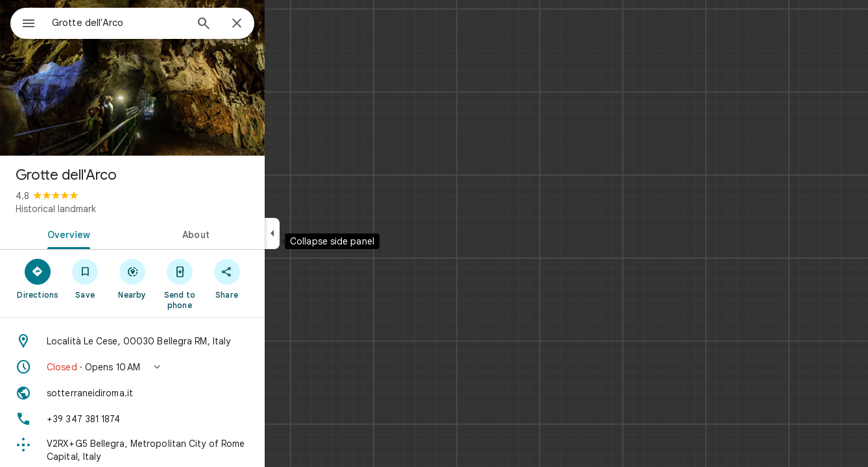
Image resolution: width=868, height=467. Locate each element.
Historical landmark (102, 209)
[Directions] (85, 278)
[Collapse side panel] (319, 233)
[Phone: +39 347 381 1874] (179, 419)
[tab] (113, 233)
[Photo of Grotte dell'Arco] (179, 78)
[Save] (132, 278)
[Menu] (23, 22)
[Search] (250, 25)
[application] (434, 233)
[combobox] (152, 23)
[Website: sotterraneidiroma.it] (179, 393)
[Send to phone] (226, 283)
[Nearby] (179, 278)
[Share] (273, 278)
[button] (179, 367)
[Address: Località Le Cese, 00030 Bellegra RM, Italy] (179, 341)
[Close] (283, 24)
